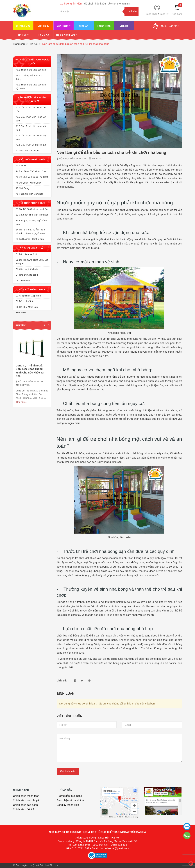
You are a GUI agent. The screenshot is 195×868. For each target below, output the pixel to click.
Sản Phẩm (64, 26)
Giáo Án (84, 26)
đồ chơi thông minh (119, 4)
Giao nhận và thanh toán (71, 800)
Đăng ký (164, 14)
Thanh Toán (104, 26)
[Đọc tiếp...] (21, 402)
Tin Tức (23, 35)
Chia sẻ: (62, 681)
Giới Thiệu (43, 26)
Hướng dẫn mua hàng (69, 796)
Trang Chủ (23, 26)
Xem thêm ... (22, 313)
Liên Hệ (124, 26)
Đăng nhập (151, 14)
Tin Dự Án (43, 35)
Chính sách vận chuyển (27, 800)
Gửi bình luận (68, 771)
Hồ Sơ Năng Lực (67, 35)
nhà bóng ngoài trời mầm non (126, 663)
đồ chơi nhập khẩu (95, 4)
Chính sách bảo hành (25, 805)
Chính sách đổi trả (24, 809)
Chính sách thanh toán (26, 796)
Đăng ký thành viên (68, 805)
